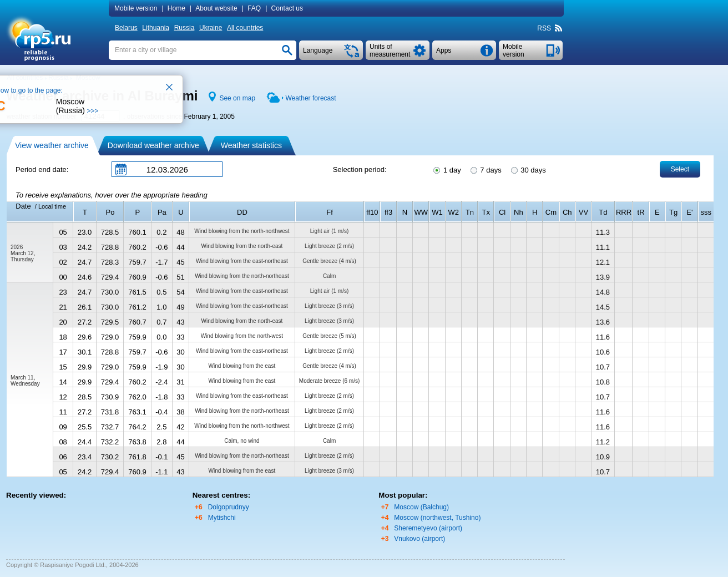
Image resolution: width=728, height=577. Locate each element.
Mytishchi (222, 518)
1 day (446, 169)
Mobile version (136, 8)
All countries (245, 28)
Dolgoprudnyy (229, 507)
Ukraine (211, 28)
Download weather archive (153, 145)
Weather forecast (310, 98)
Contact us (287, 8)
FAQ (254, 8)
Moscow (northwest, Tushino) (437, 518)
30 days (528, 169)
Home (176, 8)
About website (216, 8)
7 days (485, 169)
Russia (184, 28)
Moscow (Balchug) (421, 507)
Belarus (126, 28)
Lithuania (156, 28)
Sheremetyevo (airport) (428, 528)
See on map (237, 98)
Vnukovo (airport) (419, 539)
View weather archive (52, 145)
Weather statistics (251, 145)
